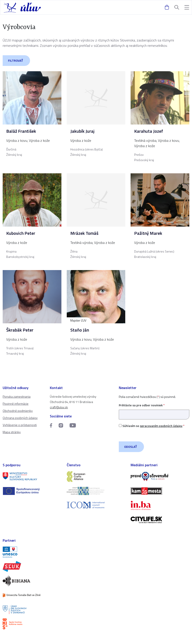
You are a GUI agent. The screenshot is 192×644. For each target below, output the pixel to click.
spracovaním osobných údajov (161, 426)
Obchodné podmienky (18, 411)
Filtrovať (15, 60)
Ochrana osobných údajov (20, 418)
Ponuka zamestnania (17, 396)
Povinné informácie (16, 404)
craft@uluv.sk (59, 407)
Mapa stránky (12, 432)
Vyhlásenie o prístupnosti (20, 425)
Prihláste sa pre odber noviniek (154, 410)
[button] (187, 7)
